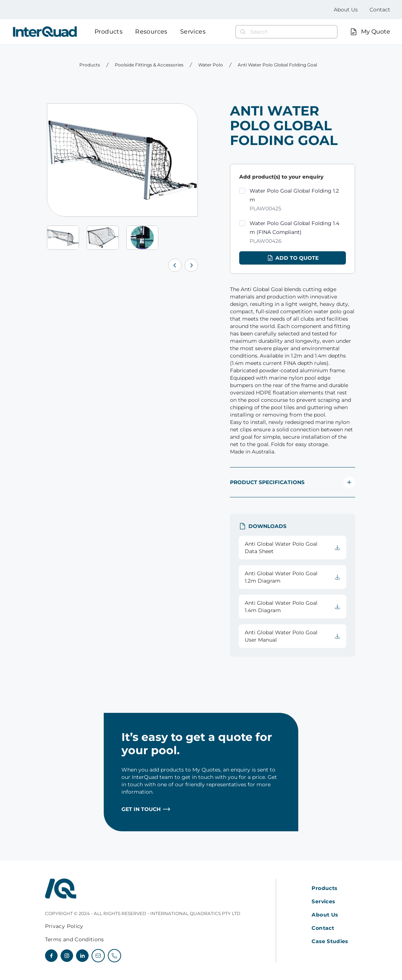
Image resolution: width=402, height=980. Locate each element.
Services (193, 32)
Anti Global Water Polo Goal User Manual (292, 636)
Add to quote (293, 258)
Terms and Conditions (75, 939)
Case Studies (330, 941)
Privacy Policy (64, 926)
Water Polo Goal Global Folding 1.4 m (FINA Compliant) (298, 233)
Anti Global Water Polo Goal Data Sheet (292, 548)
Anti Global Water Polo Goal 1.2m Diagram (292, 577)
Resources (151, 32)
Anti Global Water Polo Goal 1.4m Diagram (292, 607)
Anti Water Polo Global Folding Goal (277, 65)
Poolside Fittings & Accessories (149, 65)
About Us (346, 10)
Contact (380, 10)
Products (109, 32)
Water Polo (211, 65)
